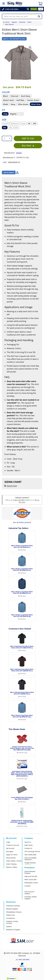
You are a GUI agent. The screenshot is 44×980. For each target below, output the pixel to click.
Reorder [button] (34, 9)
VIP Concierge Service (32, 852)
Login (8, 842)
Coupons (28, 886)
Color (6, 92)
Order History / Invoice (14, 861)
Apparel (9, 926)
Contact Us (28, 848)
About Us (28, 842)
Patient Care (11, 915)
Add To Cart (28, 138)
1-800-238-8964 (19, 500)
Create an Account (13, 845)
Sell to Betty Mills (30, 855)
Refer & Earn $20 (31, 880)
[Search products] (22, 16)
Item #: (6, 39)
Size (4, 119)
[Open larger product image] (21, 63)
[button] (28, 9)
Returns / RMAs (12, 867)
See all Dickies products (22, 522)
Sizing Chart (12, 486)
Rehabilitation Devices (14, 912)
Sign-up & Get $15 (31, 876)
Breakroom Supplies (13, 930)
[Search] (39, 16)
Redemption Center (31, 883)
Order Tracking (11, 864)
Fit (4, 110)
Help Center (29, 845)
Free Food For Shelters (29, 893)
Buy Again (10, 852)
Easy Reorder (11, 858)
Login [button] (41, 9)
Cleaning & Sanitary (13, 906)
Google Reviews (30, 863)
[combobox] (7, 138)
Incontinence (11, 918)
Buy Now (28, 146)
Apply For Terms (12, 855)
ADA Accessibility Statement (30, 859)
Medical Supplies (12, 909)
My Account (10, 848)
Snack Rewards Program (30, 872)
